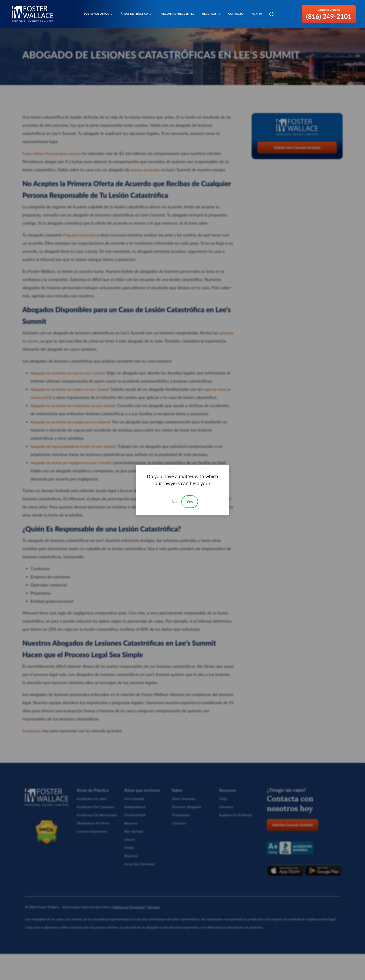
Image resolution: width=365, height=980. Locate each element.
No (174, 502)
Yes (190, 502)
